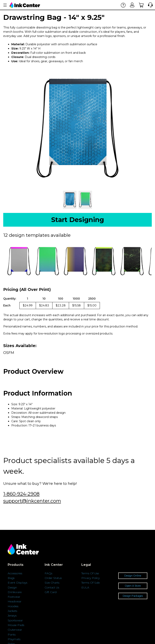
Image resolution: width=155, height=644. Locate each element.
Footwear (14, 597)
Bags (11, 578)
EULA (85, 587)
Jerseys (12, 616)
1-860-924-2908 (21, 494)
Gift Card (51, 592)
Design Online (133, 576)
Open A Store (133, 586)
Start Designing (78, 220)
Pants (12, 635)
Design (12, 587)
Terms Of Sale (91, 583)
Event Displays (17, 583)
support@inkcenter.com (32, 501)
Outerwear (15, 630)
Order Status (53, 578)
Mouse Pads (16, 625)
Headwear (15, 601)
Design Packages (133, 596)
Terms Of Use (90, 573)
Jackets (12, 611)
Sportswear (15, 620)
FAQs (48, 573)
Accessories (15, 573)
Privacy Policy (91, 578)
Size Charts (52, 583)
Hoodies (13, 606)
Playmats (14, 639)
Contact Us (52, 587)
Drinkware (15, 592)
